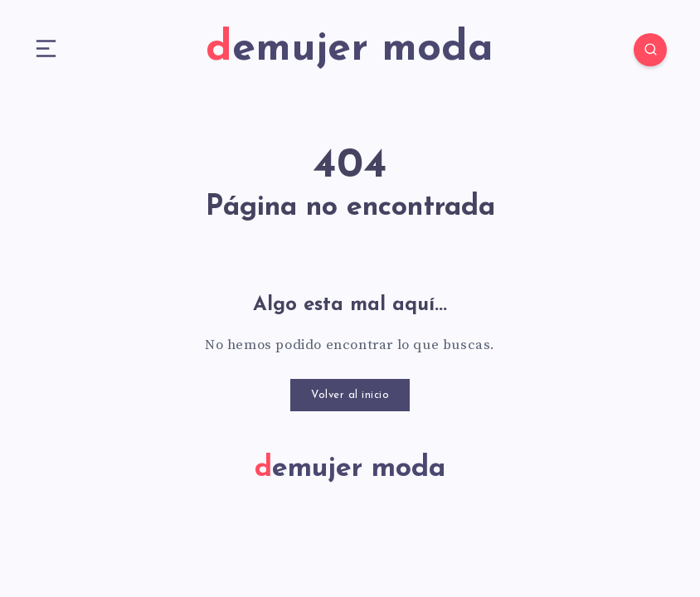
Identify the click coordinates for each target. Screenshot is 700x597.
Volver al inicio (350, 395)
